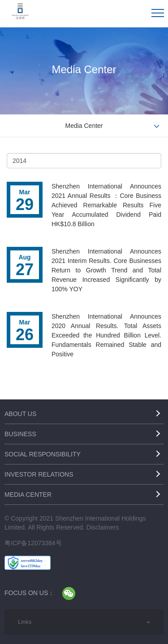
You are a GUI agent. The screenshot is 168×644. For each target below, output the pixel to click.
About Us (20, 414)
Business (20, 434)
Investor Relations (39, 474)
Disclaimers (103, 527)
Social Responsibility (43, 454)
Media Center (28, 495)
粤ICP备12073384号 (33, 543)
